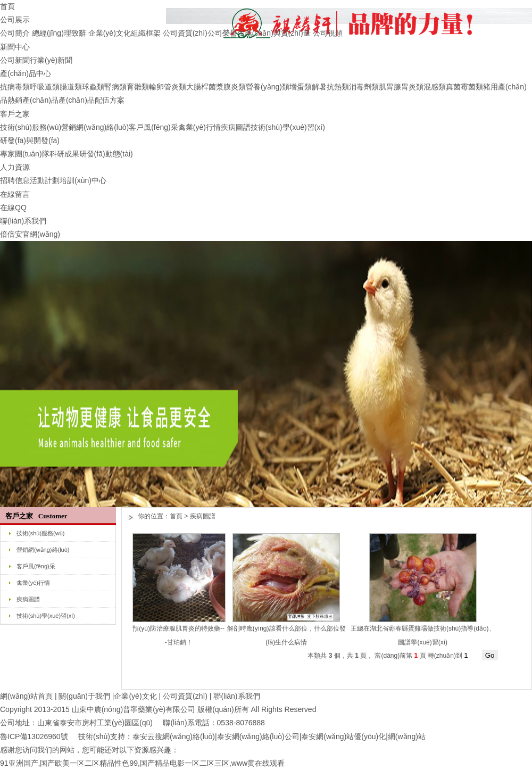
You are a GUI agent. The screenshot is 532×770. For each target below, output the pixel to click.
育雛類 (138, 87)
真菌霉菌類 (464, 87)
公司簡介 (15, 33)
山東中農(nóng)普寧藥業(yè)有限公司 (134, 709)
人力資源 (15, 167)
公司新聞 (15, 60)
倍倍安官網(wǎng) (30, 234)
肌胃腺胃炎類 (401, 87)
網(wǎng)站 (407, 736)
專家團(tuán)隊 (25, 154)
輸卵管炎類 (168, 87)
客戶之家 (15, 114)
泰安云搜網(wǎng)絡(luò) (174, 736)
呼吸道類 (45, 87)
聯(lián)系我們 (23, 221)
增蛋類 (301, 87)
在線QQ (13, 208)
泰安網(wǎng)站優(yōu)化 (343, 736)
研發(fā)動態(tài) (106, 154)
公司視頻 (328, 33)
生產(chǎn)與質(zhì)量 (274, 33)
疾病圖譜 (236, 127)
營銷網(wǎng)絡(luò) (95, 127)
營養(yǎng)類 (268, 87)
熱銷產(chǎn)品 (33, 100)
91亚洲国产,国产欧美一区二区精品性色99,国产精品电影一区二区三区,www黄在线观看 (142, 763)
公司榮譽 (222, 33)
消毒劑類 (364, 87)
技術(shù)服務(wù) (31, 127)
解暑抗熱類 (330, 87)
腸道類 (71, 87)
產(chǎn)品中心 (26, 73)
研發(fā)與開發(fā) (30, 140)
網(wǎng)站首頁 (26, 696)
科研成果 (64, 154)
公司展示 (15, 20)
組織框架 (146, 33)
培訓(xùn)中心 (83, 180)
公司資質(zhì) (185, 33)
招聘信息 (15, 180)
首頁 (7, 6)
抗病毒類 (15, 87)
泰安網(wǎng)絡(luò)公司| (259, 736)
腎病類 (115, 87)
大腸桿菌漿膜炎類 (216, 87)
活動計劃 (45, 180)
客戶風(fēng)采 (153, 127)
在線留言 (15, 194)
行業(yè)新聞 (51, 60)
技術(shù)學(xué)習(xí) (288, 127)
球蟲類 (93, 87)
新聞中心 (15, 47)
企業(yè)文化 (110, 33)
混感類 (435, 87)
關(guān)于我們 (84, 696)
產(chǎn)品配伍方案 (92, 100)
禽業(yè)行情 (199, 127)
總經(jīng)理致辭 (59, 33)
